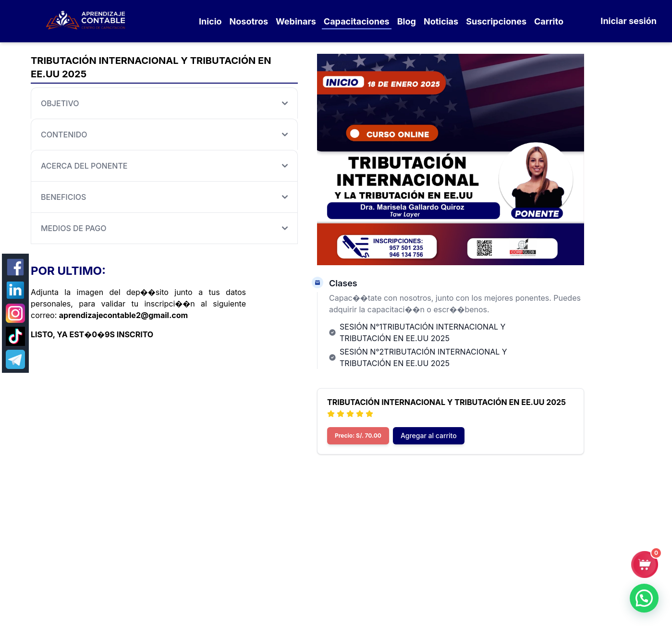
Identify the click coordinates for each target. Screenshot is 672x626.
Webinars (296, 21)
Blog (407, 21)
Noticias (441, 21)
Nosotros (249, 21)
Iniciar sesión (629, 21)
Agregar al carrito (429, 436)
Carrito (549, 21)
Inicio (210, 21)
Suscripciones (496, 21)
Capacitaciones (357, 21)
